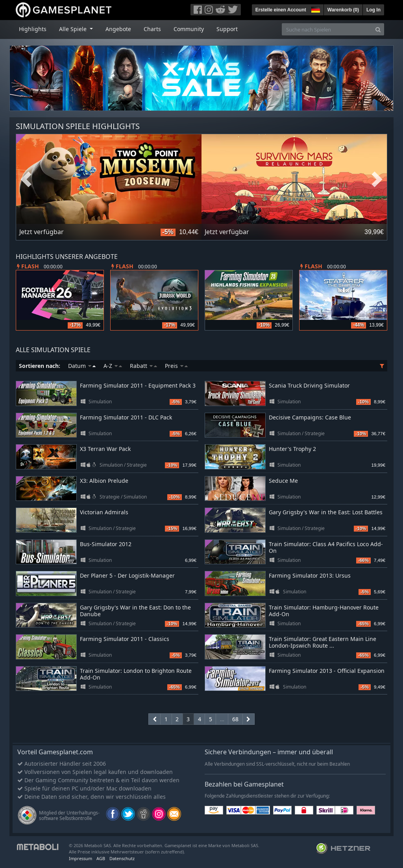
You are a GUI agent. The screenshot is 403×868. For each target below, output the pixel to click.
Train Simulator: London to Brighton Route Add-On (136, 674)
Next (377, 180)
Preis (176, 366)
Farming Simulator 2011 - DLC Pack (126, 417)
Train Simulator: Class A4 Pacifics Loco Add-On (326, 547)
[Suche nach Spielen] (327, 29)
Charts (152, 29)
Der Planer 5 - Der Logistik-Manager (127, 575)
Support (227, 29)
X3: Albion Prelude (104, 481)
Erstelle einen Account (281, 10)
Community (189, 29)
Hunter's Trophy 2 (292, 449)
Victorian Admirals (104, 512)
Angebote (118, 29)
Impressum (80, 858)
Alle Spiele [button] (74, 29)
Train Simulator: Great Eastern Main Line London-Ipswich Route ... (323, 642)
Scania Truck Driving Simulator (309, 385)
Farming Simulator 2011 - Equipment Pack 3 (138, 385)
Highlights (33, 29)
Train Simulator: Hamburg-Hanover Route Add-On (324, 611)
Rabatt (143, 366)
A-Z (113, 366)
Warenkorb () (343, 10)
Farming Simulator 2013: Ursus (310, 575)
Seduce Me (283, 481)
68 (235, 719)
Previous (26, 180)
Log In (373, 10)
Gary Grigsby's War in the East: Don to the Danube (135, 611)
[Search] (378, 29)
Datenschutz (122, 858)
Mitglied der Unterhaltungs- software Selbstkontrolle (69, 815)
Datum (82, 366)
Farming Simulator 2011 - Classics (125, 639)
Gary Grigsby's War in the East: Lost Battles (326, 512)
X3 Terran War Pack (105, 449)
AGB (101, 858)
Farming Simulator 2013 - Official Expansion (327, 671)
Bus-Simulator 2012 (106, 544)
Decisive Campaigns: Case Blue (310, 417)
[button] (315, 9)
